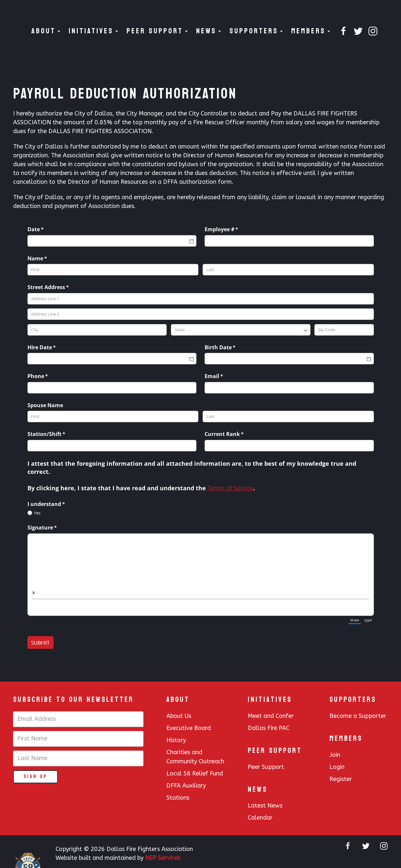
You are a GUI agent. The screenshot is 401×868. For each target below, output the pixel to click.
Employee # (232, 229)
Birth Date (231, 347)
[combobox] (241, 330)
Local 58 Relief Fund (195, 773)
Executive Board (189, 728)
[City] (97, 330)
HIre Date (52, 347)
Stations (178, 798)
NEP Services (163, 858)
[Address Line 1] (201, 299)
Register (341, 779)
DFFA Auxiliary (186, 786)
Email (225, 376)
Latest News (265, 806)
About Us (179, 716)
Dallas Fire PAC (269, 728)
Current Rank (235, 434)
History (176, 740)
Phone (49, 376)
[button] (47, 31)
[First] (113, 270)
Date (46, 229)
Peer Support (266, 767)
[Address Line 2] (201, 314)
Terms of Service (230, 488)
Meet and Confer (271, 716)
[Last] (288, 270)
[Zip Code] (344, 330)
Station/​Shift (57, 434)
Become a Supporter (358, 716)
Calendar (260, 818)
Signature (53, 528)
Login (337, 767)
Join (335, 755)
